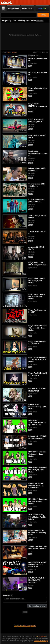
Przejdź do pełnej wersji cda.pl (25, 626)
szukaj (43, 15)
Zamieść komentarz (37, 606)
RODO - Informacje (41, 641)
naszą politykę (41, 637)
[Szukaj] (19, 15)
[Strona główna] (7, 3)
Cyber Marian (12, 52)
